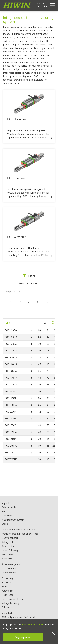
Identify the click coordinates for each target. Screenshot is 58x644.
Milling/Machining (10, 603)
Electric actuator (10, 538)
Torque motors (9, 568)
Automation (7, 591)
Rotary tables (8, 542)
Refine (29, 276)
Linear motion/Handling (13, 599)
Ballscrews (7, 554)
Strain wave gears (11, 564)
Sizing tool (7, 613)
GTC (4, 511)
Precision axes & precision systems (20, 534)
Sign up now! (23, 637)
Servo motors (9, 546)
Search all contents (29, 283)
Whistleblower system (13, 520)
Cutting (5, 607)
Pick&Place (7, 595)
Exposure (6, 586)
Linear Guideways (11, 550)
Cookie (5, 524)
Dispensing (7, 578)
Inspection (7, 582)
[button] (51, 138)
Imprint (5, 503)
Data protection (9, 507)
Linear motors (9, 573)
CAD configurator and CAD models (19, 617)
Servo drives (8, 558)
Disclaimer (7, 516)
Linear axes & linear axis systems (19, 529)
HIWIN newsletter (33, 624)
